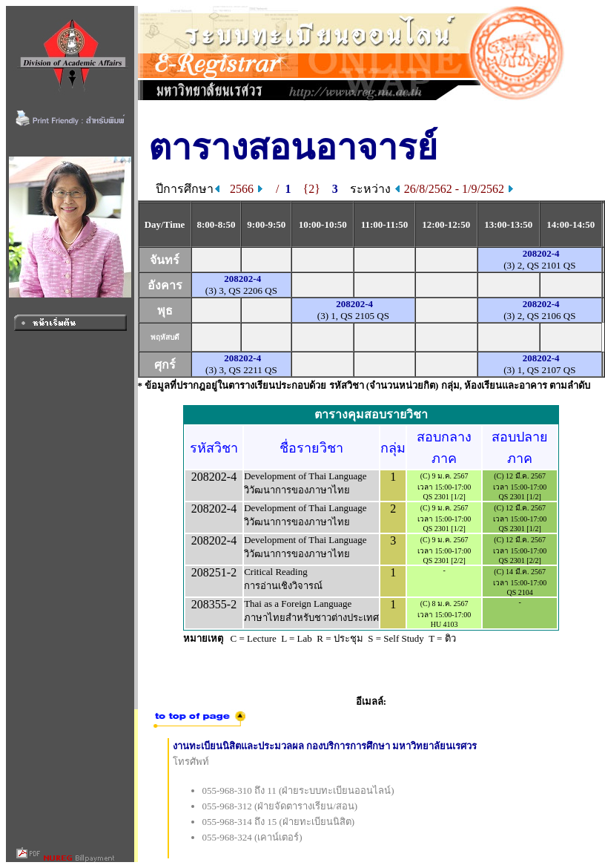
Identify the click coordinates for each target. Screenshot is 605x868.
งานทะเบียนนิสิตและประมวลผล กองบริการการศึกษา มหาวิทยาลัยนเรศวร (325, 746)
